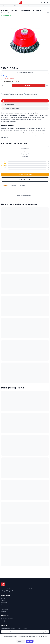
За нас (3, 598)
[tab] (25, 101)
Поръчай (28, 85)
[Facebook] (2, 591)
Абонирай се (43, 632)
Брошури (4, 611)
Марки (3, 607)
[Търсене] (42, 2)
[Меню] (3, 2)
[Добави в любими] (47, 85)
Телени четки (31, 6)
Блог (3, 605)
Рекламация (5, 609)
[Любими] (45, 2)
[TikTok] (12, 591)
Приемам (30, 641)
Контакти (4, 600)
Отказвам (21, 641)
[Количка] (48, 2)
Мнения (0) (6, 185)
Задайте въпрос (25, 179)
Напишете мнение (25, 175)
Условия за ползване (7, 619)
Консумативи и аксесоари (21, 6)
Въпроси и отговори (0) (18, 185)
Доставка (4, 603)
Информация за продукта (25, 72)
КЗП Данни (4, 621)
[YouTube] (7, 591)
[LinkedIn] (10, 591)
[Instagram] (5, 591)
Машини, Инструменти (9, 6)
